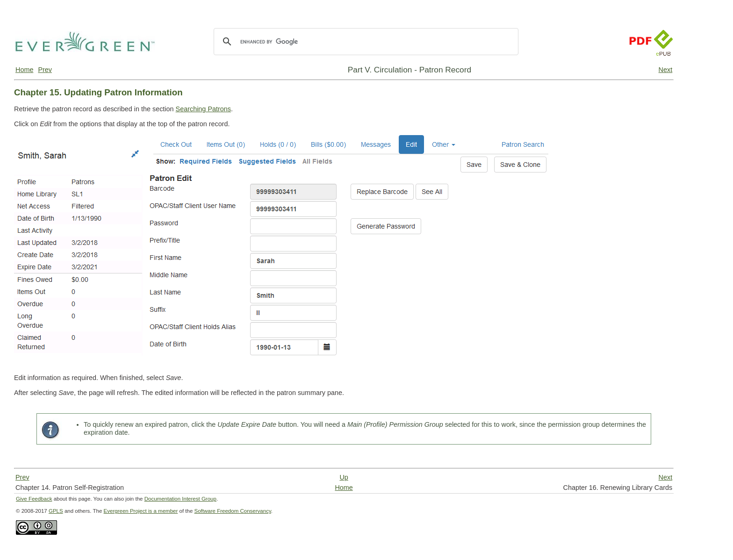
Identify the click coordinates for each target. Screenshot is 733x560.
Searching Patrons (203, 109)
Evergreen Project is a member (141, 511)
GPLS (56, 511)
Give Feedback (34, 499)
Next (666, 70)
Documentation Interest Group (180, 499)
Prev (45, 70)
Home (24, 70)
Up (344, 477)
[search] (365, 42)
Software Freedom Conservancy (233, 511)
